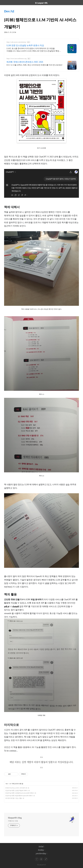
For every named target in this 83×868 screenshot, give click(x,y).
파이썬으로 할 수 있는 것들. (14, 798)
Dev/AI (9, 11)
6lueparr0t (41, 865)
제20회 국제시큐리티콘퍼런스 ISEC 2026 (25, 62)
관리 (41, 859)
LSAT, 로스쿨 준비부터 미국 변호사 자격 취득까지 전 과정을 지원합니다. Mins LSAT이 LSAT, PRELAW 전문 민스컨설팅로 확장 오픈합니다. (33, 50)
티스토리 (37, 859)
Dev (7, 784)
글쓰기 (46, 859)
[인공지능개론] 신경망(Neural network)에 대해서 (20, 793)
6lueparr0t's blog (15, 818)
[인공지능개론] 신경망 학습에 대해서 (17, 791)
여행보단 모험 (13, 821)
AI (10, 784)
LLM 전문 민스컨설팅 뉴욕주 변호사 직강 (25, 45)
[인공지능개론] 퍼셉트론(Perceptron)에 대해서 (19, 796)
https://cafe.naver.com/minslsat (16, 42)
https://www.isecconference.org (16, 59)
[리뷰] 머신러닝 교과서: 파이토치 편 (16, 788)
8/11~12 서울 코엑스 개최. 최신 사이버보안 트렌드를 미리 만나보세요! (34, 65)
